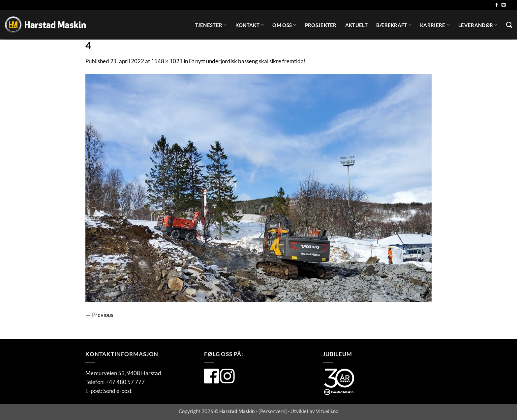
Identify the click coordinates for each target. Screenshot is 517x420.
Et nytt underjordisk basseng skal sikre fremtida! (247, 61)
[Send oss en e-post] (504, 5)
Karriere (435, 25)
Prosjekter (321, 25)
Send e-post (117, 391)
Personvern (273, 411)
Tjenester (211, 25)
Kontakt (250, 25)
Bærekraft (394, 25)
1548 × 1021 (167, 61)
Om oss (284, 25)
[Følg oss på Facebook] (497, 5)
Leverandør (478, 25)
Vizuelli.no (327, 411)
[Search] (509, 25)
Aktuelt (356, 25)
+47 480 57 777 (125, 382)
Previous (99, 315)
